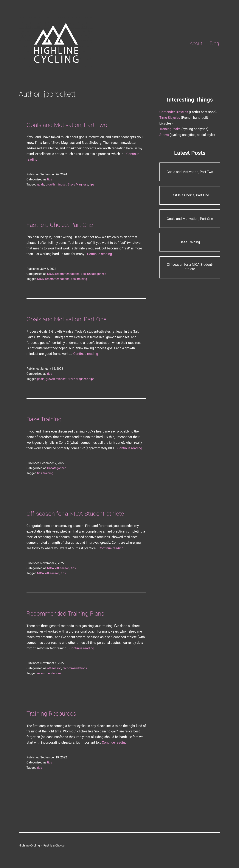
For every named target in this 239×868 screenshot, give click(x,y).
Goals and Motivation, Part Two (67, 125)
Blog (214, 43)
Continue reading (99, 254)
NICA (51, 274)
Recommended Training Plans (65, 614)
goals (41, 184)
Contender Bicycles (174, 112)
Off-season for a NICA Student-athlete (75, 514)
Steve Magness (78, 184)
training (82, 279)
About (196, 43)
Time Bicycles (170, 118)
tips (49, 179)
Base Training (44, 419)
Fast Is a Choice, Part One (60, 225)
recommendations (67, 274)
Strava (164, 135)
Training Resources (51, 714)
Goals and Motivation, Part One (66, 319)
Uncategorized (97, 274)
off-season (62, 568)
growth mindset (56, 184)
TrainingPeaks (170, 129)
